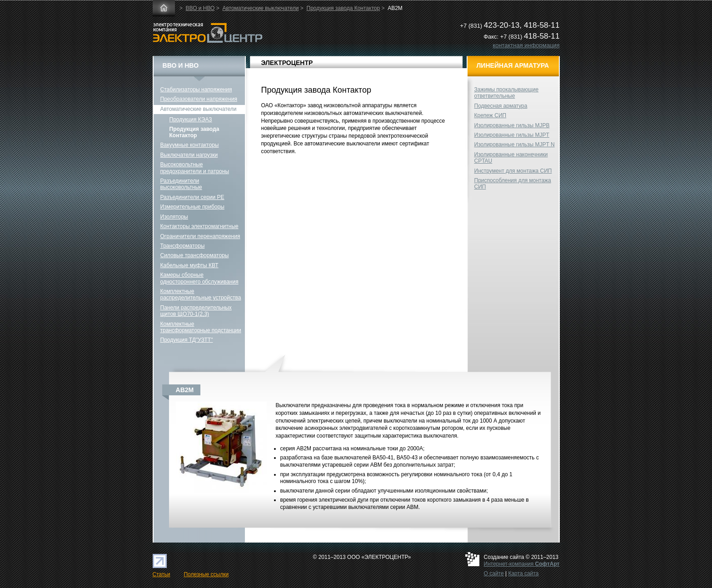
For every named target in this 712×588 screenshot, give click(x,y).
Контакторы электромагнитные (199, 226)
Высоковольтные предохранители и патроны (195, 168)
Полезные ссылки (206, 574)
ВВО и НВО (200, 8)
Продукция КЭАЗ (191, 120)
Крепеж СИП (490, 115)
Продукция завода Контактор (344, 8)
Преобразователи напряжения (199, 99)
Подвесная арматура (501, 106)
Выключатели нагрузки (189, 155)
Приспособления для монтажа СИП (513, 184)
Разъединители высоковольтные (181, 184)
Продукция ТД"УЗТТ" (187, 340)
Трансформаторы (183, 246)
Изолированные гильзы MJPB (512, 125)
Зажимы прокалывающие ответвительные (507, 93)
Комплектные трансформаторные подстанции (201, 327)
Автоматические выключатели (260, 8)
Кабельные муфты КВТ (189, 265)
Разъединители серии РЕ (192, 197)
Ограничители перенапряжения (200, 236)
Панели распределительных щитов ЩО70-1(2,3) (196, 311)
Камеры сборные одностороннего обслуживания (199, 278)
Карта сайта (523, 573)
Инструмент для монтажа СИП (513, 171)
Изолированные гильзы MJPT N (515, 145)
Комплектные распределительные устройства (201, 294)
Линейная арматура (513, 65)
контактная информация (526, 45)
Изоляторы (174, 217)
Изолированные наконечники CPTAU (511, 158)
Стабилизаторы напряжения (196, 90)
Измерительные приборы (192, 207)
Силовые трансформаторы (195, 255)
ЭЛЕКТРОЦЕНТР (287, 63)
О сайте (494, 573)
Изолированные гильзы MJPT (512, 135)
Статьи (162, 574)
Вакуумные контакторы (190, 145)
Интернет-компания (522, 564)
